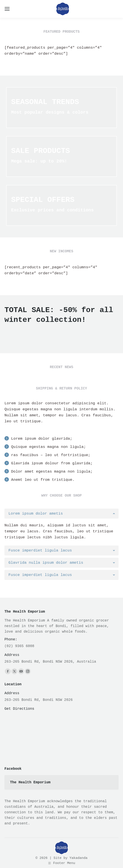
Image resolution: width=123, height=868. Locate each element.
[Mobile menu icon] (7, 9)
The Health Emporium (30, 782)
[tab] (61, 514)
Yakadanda (78, 858)
